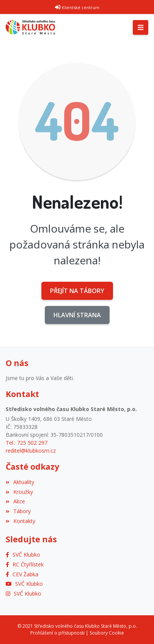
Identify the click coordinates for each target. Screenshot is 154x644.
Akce (15, 501)
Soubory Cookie (107, 633)
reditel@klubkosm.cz (31, 451)
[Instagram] (24, 594)
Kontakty (20, 521)
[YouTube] (24, 584)
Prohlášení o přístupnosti (57, 633)
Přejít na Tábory (77, 291)
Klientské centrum (81, 7)
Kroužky (19, 492)
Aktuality (20, 482)
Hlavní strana (77, 315)
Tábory (18, 511)
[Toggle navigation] (141, 28)
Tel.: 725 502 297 (27, 443)
